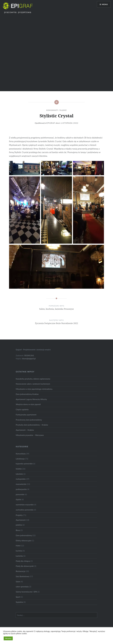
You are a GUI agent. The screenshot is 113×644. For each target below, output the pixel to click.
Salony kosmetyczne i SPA (26, 592)
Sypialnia (19, 602)
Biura (18, 530)
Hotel (18, 546)
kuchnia (19, 551)
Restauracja (21, 571)
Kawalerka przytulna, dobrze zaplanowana (33, 379)
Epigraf (51, 123)
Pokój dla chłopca (23, 561)
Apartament (21, 520)
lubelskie (19, 474)
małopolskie (21, 479)
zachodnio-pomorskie (25, 510)
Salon (18, 582)
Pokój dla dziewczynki (25, 566)
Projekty (19, 515)
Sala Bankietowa (23, 576)
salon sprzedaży (22, 587)
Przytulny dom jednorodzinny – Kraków (32, 425)
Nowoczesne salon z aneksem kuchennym (33, 384)
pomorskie (20, 494)
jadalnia (19, 525)
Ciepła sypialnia (22, 409)
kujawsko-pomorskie (24, 464)
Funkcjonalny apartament (26, 415)
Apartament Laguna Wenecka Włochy (31, 399)
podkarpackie (21, 489)
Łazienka (19, 556)
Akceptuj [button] (8, 638)
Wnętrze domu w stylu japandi (28, 404)
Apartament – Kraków (25, 430)
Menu (105, 4)
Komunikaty (52, 110)
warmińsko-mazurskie (25, 505)
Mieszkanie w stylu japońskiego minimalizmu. (34, 389)
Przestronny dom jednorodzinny (29, 420)
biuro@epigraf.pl (29, 359)
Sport (18, 597)
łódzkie (19, 469)
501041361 (29, 355)
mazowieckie (21, 484)
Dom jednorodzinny (24, 535)
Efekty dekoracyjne (24, 541)
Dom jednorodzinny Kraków (27, 394)
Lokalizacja (20, 459)
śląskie (63, 110)
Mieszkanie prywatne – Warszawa (30, 435)
